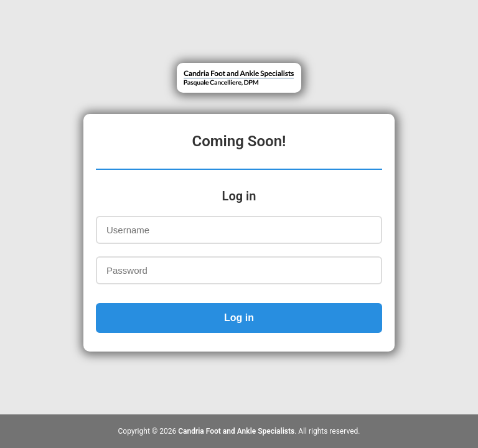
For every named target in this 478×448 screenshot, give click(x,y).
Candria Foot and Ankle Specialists (236, 431)
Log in (239, 318)
